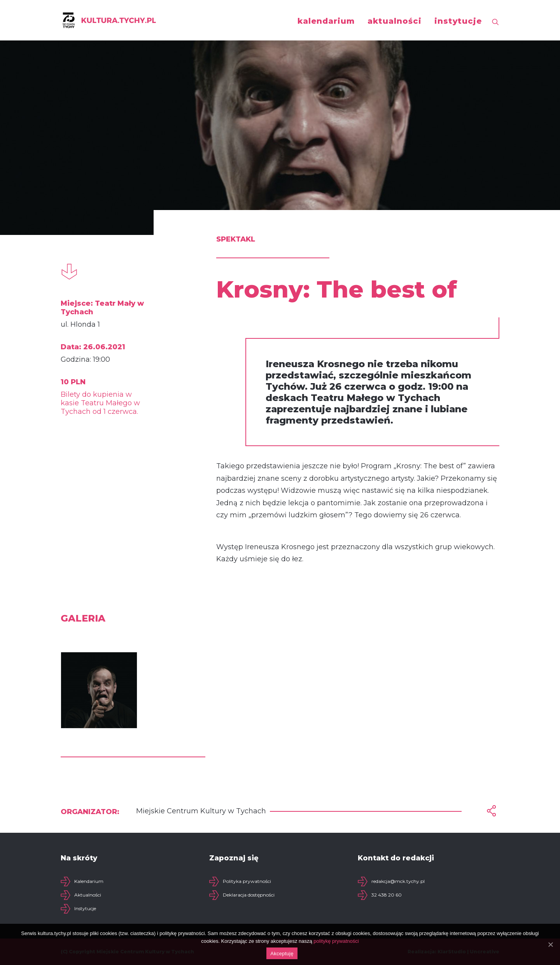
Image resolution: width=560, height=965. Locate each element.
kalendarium (326, 21)
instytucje (458, 21)
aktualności (395, 21)
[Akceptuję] (550, 944)
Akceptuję (282, 954)
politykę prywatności (336, 941)
